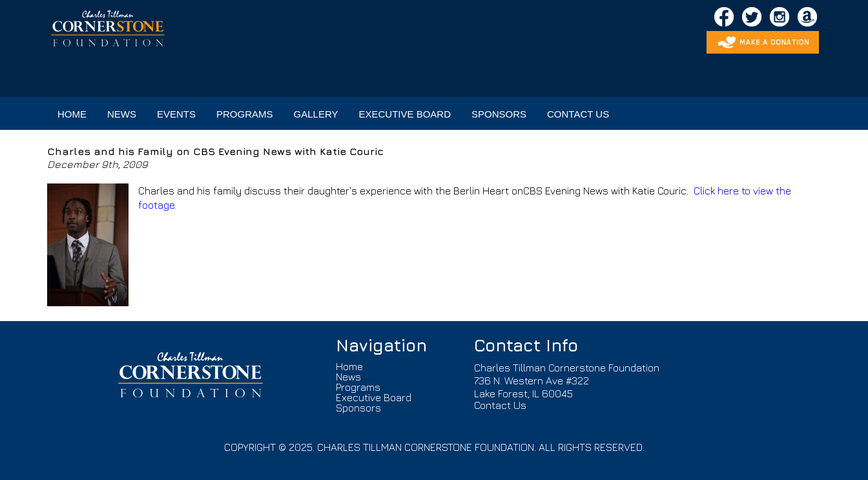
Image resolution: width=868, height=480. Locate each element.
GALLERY (316, 114)
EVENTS (176, 114)
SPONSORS (499, 114)
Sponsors (358, 408)
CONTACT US (578, 114)
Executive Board (374, 397)
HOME (72, 114)
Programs (358, 387)
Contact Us (500, 405)
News (348, 377)
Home (349, 366)
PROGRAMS (245, 114)
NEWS (122, 114)
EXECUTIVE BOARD (405, 114)
